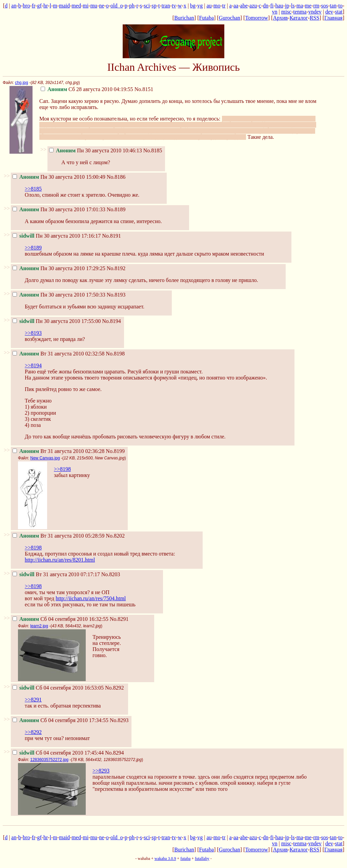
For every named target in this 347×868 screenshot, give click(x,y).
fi (272, 6)
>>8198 (62, 469)
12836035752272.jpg (49, 760)
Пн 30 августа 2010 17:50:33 (59, 295)
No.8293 (119, 720)
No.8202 (115, 536)
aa (236, 6)
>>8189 (33, 248)
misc (286, 12)
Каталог (299, 18)
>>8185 (33, 189)
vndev (315, 12)
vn (275, 12)
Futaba (206, 18)
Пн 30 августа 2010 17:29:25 (59, 268)
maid (64, 6)
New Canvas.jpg (45, 458)
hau (279, 6)
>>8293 (101, 771)
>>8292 (33, 732)
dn (266, 6)
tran (166, 6)
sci (147, 6)
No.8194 (111, 321)
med (76, 6)
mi (86, 6)
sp (154, 6)
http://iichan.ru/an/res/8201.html (60, 560)
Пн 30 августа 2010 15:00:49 (59, 177)
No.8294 (115, 753)
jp (287, 6)
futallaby (202, 859)
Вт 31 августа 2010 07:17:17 (56, 574)
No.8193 (116, 295)
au (209, 6)
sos (325, 6)
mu (94, 6)
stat (339, 12)
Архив (280, 18)
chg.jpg (22, 83)
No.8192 (116, 268)
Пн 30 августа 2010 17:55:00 (57, 321)
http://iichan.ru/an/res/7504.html (91, 598)
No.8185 (153, 150)
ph (132, 6)
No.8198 (115, 354)
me (308, 6)
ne (101, 6)
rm (316, 6)
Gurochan (230, 18)
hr (46, 6)
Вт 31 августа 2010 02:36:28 (58, 451)
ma (300, 6)
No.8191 (111, 236)
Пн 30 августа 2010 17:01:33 (59, 209)
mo (217, 6)
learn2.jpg (39, 626)
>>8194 (33, 365)
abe (244, 6)
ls (293, 6)
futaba (185, 859)
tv (174, 6)
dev (329, 12)
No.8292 (115, 688)
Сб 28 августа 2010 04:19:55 (87, 89)
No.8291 (119, 619)
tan (333, 6)
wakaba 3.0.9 (165, 859)
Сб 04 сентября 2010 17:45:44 (58, 753)
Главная (333, 18)
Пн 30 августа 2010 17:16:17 (57, 236)
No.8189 (116, 209)
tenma (300, 12)
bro (26, 6)
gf (39, 6)
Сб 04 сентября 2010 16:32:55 (60, 619)
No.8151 (144, 89)
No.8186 (116, 177)
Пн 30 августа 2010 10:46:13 (96, 150)
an (14, 6)
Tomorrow (256, 18)
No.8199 (115, 451)
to (340, 6)
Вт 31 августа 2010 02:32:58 (58, 354)
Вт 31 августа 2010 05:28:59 (58, 536)
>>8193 (33, 333)
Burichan (184, 18)
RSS (314, 18)
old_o (117, 6)
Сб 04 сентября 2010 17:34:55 (60, 720)
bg (193, 6)
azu (253, 6)
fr (34, 6)
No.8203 (111, 574)
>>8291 (33, 700)
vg (200, 6)
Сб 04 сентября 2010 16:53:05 (58, 688)
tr (224, 6)
